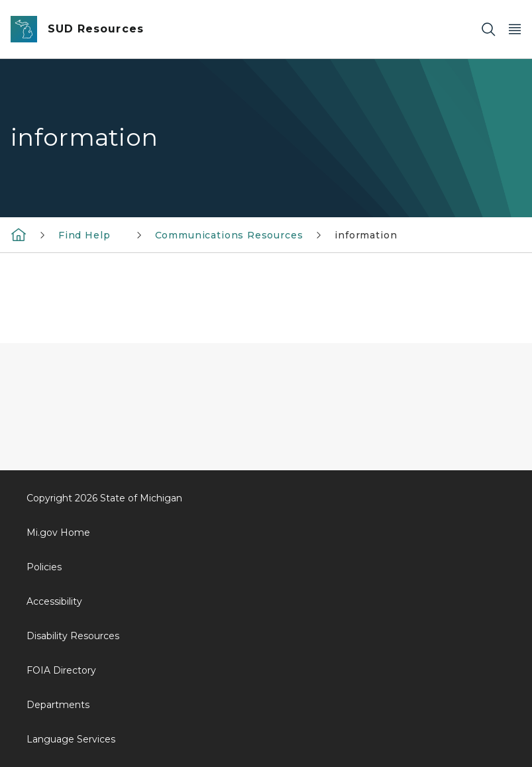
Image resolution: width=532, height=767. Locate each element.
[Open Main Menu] (515, 29)
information (366, 235)
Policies (44, 567)
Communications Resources (229, 235)
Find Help (91, 235)
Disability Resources (73, 636)
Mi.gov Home (58, 533)
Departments (58, 705)
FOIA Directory (61, 670)
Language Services (71, 739)
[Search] (488, 29)
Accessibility (54, 601)
